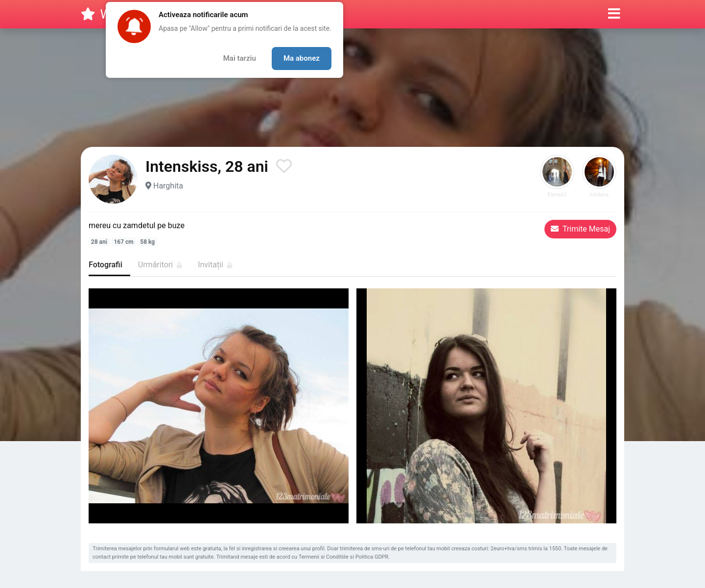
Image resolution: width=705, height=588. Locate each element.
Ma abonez (302, 58)
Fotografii (106, 265)
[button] (614, 14)
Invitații (215, 265)
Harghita (168, 186)
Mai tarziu (240, 58)
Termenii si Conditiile (324, 557)
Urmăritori (160, 265)
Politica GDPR (372, 557)
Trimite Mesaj (580, 229)
